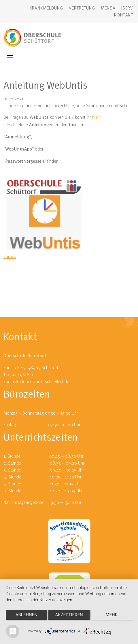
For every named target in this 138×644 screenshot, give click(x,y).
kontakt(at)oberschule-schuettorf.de (36, 381)
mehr (111, 615)
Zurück (10, 256)
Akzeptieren (69, 615)
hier (96, 117)
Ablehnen (27, 615)
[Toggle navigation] (10, 57)
